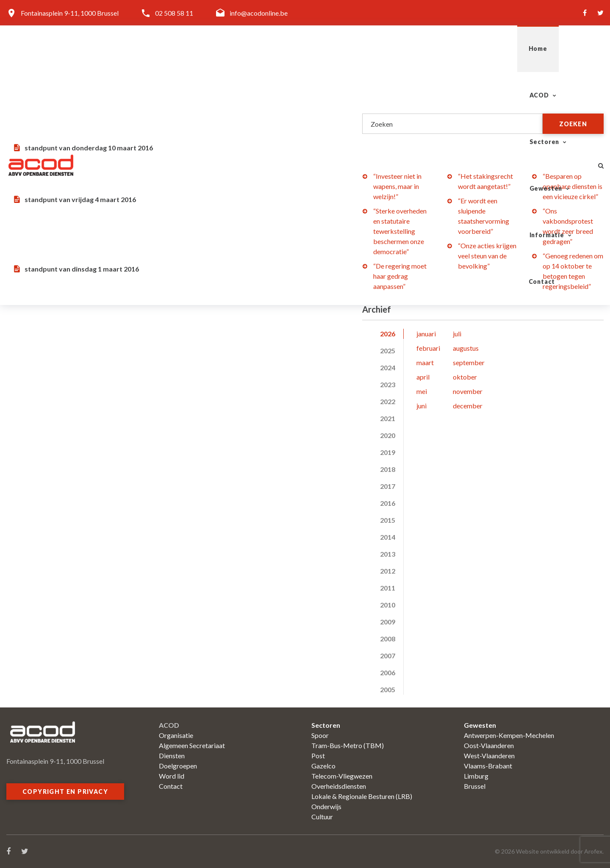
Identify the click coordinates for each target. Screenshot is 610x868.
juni (421, 406)
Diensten (172, 756)
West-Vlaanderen (489, 756)
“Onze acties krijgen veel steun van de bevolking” (487, 256)
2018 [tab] (388, 469)
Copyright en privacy (65, 792)
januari (426, 334)
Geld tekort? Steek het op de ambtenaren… (156, 176)
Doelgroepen (178, 766)
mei (422, 391)
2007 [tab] (388, 656)
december (468, 406)
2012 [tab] (388, 571)
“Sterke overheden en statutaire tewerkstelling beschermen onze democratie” (400, 231)
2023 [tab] (388, 384)
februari (428, 348)
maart (425, 362)
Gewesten (431, 49)
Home (266, 49)
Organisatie (176, 735)
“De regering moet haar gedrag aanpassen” (400, 276)
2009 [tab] (388, 622)
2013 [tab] (388, 554)
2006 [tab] (388, 672)
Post (318, 756)
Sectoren (367, 49)
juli (457, 334)
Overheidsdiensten (339, 786)
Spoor (320, 735)
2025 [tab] (388, 351)
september (469, 362)
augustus (466, 348)
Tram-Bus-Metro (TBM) (348, 745)
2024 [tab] (388, 367)
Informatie (498, 49)
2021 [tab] (388, 418)
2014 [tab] (388, 537)
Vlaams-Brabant (488, 766)
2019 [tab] (388, 452)
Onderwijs (326, 806)
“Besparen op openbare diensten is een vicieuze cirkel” (573, 186)
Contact (560, 49)
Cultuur (322, 817)
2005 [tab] (388, 689)
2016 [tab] (388, 503)
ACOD (310, 49)
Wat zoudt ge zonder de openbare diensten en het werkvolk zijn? (166, 236)
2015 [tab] (388, 520)
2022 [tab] (388, 401)
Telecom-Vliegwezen (342, 776)
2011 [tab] (388, 588)
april (423, 377)
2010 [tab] (388, 605)
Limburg (476, 776)
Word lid (172, 776)
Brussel (475, 786)
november (468, 391)
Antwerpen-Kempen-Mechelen (509, 735)
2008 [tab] (388, 639)
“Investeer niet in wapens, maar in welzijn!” (397, 186)
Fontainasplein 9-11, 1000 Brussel (70, 13)
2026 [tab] (388, 334)
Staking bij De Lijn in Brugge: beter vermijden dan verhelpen (164, 115)
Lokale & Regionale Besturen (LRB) (362, 796)
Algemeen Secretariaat (192, 745)
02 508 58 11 (174, 13)
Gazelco (323, 766)
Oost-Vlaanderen (489, 745)
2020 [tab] (388, 435)
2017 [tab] (388, 486)
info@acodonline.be (259, 13)
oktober (465, 377)
